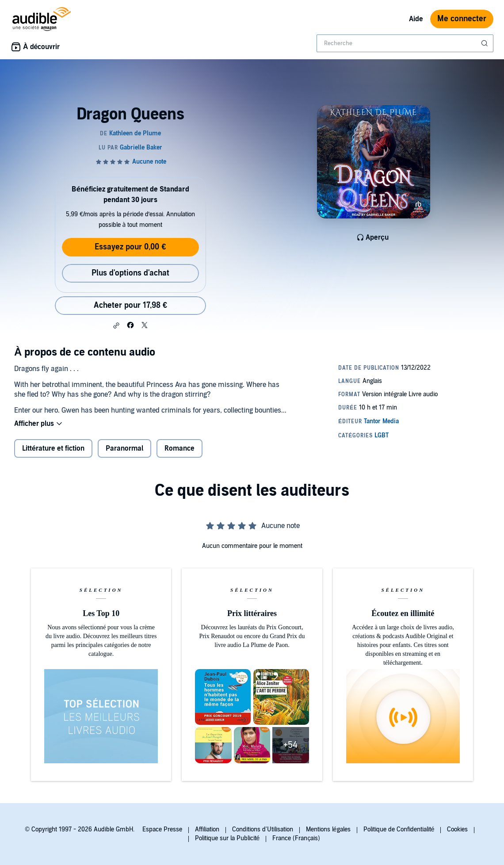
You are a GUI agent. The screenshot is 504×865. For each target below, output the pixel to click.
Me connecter (462, 19)
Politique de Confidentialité (399, 829)
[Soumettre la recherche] (485, 43)
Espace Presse (162, 829)
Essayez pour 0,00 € (130, 247)
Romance (179, 448)
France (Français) (296, 838)
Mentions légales (328, 829)
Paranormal (124, 448)
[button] (116, 325)
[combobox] (405, 43)
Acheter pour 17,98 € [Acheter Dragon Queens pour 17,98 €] (130, 305)
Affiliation (207, 829)
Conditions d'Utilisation (263, 829)
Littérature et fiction (53, 448)
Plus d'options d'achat (130, 273)
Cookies (457, 829)
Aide (416, 19)
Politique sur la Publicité (227, 838)
